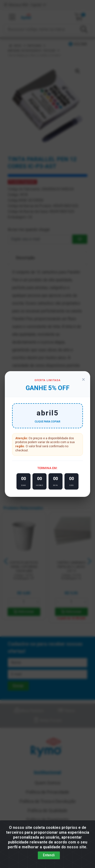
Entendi (49, 855)
